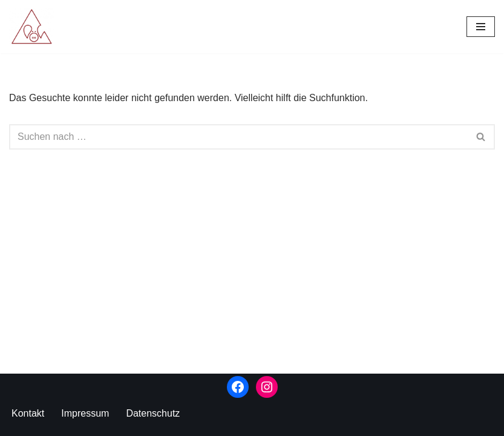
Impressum (85, 413)
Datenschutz (153, 413)
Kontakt (28, 413)
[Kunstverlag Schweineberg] (35, 27)
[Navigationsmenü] (481, 27)
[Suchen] (238, 137)
